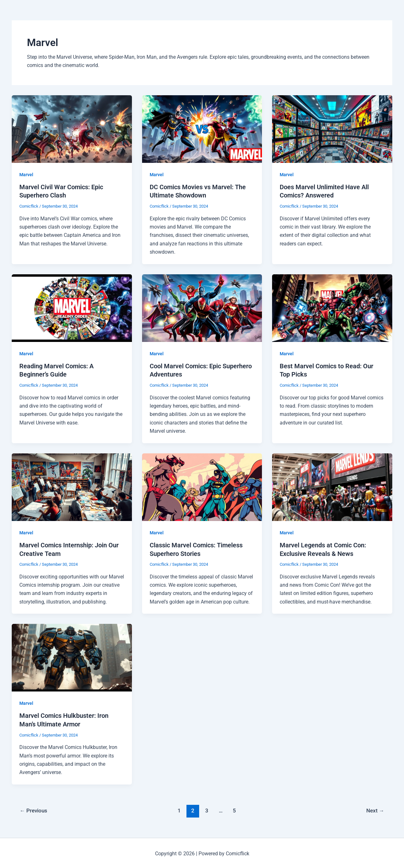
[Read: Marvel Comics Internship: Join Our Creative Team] (72, 486)
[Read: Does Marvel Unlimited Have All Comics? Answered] (332, 128)
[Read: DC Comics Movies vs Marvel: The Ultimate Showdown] (202, 128)
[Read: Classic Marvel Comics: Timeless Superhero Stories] (202, 486)
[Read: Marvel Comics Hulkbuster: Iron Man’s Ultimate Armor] (72, 656)
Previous (34, 809)
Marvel (26, 175)
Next (375, 809)
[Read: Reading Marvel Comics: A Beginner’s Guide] (72, 307)
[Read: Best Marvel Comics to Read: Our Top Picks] (332, 307)
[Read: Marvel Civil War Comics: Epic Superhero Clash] (72, 128)
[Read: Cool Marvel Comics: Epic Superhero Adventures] (202, 307)
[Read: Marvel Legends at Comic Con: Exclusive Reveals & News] (332, 486)
